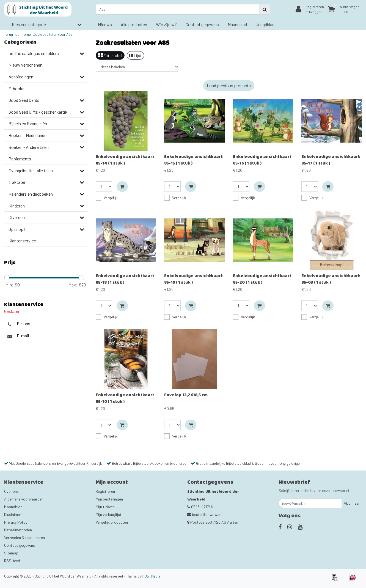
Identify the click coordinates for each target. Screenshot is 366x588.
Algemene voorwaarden (24, 499)
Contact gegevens (20, 545)
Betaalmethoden (18, 530)
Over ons (11, 491)
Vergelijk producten (112, 522)
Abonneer (352, 503)
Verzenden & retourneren (24, 538)
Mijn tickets (105, 507)
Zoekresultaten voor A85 (53, 34)
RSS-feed (12, 561)
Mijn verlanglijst (109, 514)
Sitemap (11, 553)
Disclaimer (13, 514)
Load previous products (229, 85)
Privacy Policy (16, 522)
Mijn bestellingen (109, 499)
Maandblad (13, 507)
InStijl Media (151, 576)
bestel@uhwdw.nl (204, 514)
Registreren (105, 491)
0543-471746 (200, 507)
